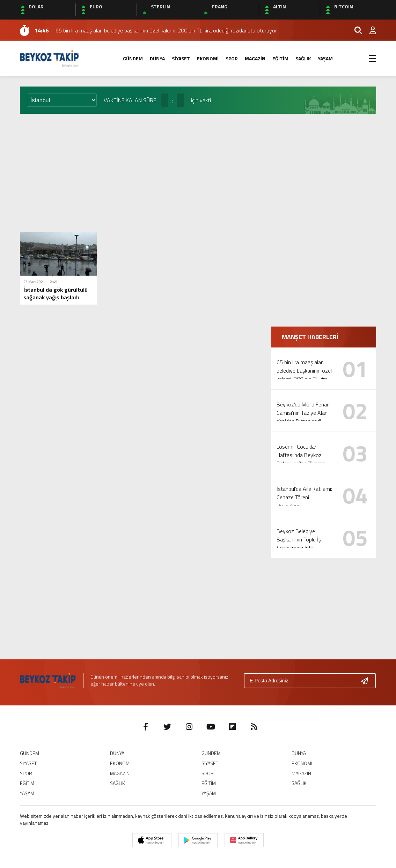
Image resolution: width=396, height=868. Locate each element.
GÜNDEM (133, 58)
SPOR (232, 58)
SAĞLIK (303, 58)
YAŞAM (325, 58)
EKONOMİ (208, 58)
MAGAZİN (255, 58)
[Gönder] (367, 681)
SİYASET (181, 58)
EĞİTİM (280, 58)
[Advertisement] (198, 173)
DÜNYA (157, 58)
